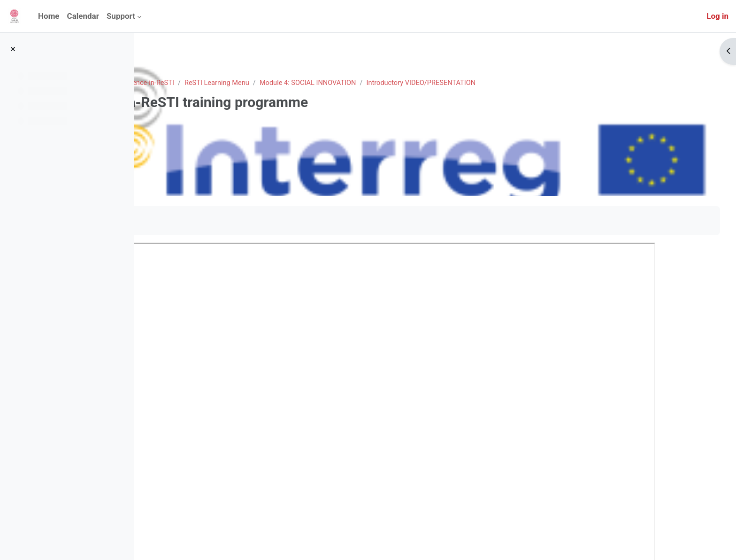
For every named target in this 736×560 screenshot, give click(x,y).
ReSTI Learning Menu (331, 83)
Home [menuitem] (49, 16)
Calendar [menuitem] (83, 16)
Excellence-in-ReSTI (257, 83)
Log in (717, 16)
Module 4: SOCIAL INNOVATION (425, 83)
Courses (203, 83)
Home (170, 83)
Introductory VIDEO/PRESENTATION (541, 83)
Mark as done (183, 220)
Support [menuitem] (121, 16)
